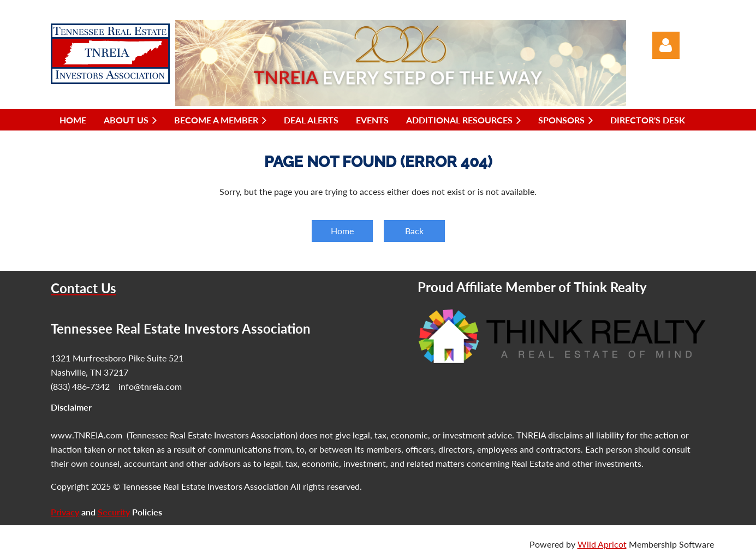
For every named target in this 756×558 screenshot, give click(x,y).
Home (342, 231)
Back (414, 231)
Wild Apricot (602, 544)
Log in (666, 45)
